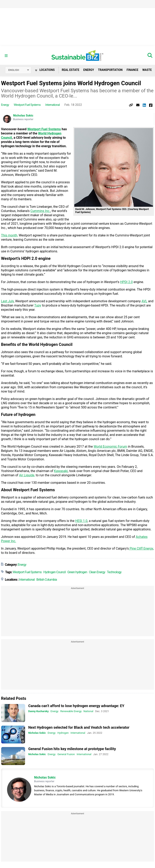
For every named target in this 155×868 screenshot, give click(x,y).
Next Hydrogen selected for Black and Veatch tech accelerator (79, 727)
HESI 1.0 (81, 521)
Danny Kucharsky (38, 711)
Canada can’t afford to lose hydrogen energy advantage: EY (76, 706)
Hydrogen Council (54, 572)
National (88, 711)
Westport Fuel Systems (27, 105)
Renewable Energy (71, 711)
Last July (7, 301)
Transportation (110, 70)
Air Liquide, (27, 475)
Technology (114, 572)
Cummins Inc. (40, 211)
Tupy (38, 306)
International (53, 105)
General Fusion (66, 754)
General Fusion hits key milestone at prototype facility (72, 749)
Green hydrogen (77, 572)
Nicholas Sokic (23, 116)
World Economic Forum (110, 447)
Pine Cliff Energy (141, 549)
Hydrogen (63, 733)
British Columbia (47, 580)
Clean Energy (97, 572)
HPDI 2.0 (126, 282)
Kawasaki (61, 471)
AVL (144, 301)
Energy (89, 70)
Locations (45, 70)
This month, (9, 236)
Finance (132, 70)
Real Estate (71, 70)
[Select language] (18, 70)
